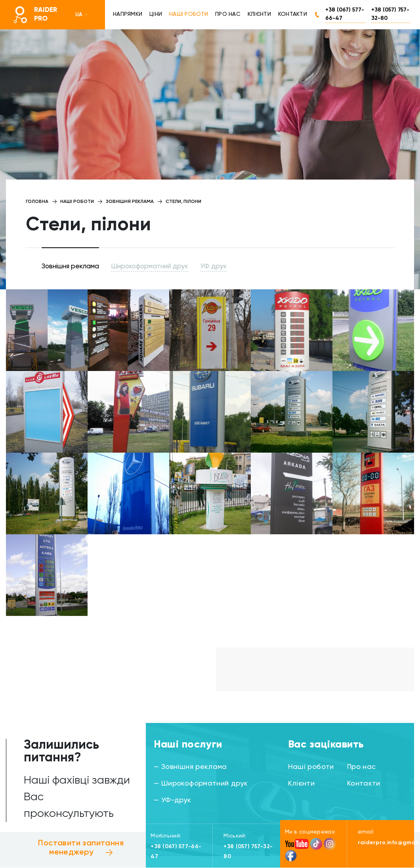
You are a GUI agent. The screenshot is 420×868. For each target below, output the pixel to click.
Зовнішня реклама (70, 267)
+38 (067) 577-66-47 (345, 14)
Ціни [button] (156, 14)
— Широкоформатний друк (201, 784)
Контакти (293, 14)
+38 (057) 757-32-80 (390, 14)
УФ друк (213, 267)
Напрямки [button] (128, 14)
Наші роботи (311, 767)
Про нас (228, 14)
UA (82, 15)
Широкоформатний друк (150, 267)
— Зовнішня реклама (190, 767)
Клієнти (259, 14)
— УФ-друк (172, 800)
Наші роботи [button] (189, 14)
